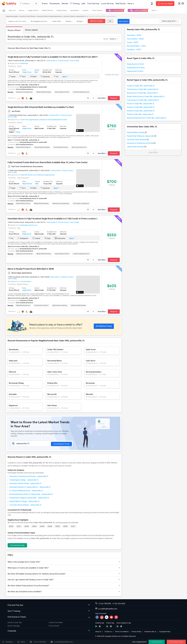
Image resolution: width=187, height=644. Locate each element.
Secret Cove (32, 175)
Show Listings (97, 21)
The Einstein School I (41, 305)
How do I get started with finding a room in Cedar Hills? (64, 580)
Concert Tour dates (56, 623)
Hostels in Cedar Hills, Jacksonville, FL (141, 111)
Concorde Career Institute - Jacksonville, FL (26, 505)
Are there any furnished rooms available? (64, 592)
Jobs (84, 4)
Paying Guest (62, 10)
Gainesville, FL (55, 277)
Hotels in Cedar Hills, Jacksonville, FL (140, 114)
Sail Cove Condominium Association (25, 166)
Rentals (65, 4)
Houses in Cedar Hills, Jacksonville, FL (141, 107)
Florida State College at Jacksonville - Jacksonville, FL (29, 498)
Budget (80, 21)
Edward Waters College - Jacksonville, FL (25, 502)
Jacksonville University (137, 147)
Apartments (74, 10)
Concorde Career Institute (138, 140)
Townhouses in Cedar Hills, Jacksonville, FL (143, 89)
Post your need (157, 642)
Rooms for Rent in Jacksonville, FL (75, 16)
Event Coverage (14, 626)
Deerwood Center (46, 120)
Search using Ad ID (169, 21)
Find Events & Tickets (49, 617)
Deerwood (41, 175)
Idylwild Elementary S (23, 305)
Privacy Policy (136, 632)
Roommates (55, 4)
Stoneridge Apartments (20, 273)
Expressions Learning (60, 305)
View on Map (74, 60)
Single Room (27, 72)
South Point (25, 120)
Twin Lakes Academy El (81, 204)
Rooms (22, 10)
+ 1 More (17, 132)
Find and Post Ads (49, 605)
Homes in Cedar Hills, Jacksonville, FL (141, 104)
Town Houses (97, 10)
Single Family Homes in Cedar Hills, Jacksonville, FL (146, 96)
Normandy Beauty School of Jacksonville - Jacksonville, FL (31, 494)
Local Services (108, 4)
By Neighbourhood (39, 21)
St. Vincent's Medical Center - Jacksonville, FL (26, 491)
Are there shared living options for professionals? (64, 586)
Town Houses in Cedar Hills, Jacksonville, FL (143, 100)
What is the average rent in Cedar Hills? (64, 562)
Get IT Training (49, 611)
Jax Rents (14, 111)
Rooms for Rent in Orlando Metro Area (49, 16)
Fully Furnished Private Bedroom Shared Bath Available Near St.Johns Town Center (48, 162)
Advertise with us (150, 632)
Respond (114, 98)
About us (98, 632)
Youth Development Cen (81, 92)
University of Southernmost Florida (141, 143)
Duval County (64, 60)
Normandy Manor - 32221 (136, 46)
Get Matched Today (104, 326)
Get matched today (17, 546)
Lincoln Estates (26, 281)
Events (45, 4)
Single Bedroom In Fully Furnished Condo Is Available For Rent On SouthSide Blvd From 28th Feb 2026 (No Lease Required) (54, 57)
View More (102, 98)
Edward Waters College (137, 132)
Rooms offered (14, 30)
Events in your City (15, 623)
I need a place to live (115, 10)
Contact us (108, 632)
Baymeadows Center (60, 120)
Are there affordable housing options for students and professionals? (64, 574)
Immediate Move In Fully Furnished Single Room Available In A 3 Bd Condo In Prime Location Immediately (54, 219)
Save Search (124, 21)
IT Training (75, 4)
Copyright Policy (165, 632)
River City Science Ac (79, 147)
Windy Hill (24, 175)
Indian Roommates (12, 16)
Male (36, 72)
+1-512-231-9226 (119, 604)
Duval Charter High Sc (23, 147)
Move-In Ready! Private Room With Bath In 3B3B (31, 269)
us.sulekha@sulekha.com (108, 609)
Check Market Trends (61, 444)
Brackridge (24, 63)
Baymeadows (34, 120)
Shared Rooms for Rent (136, 68)
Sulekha (9, 4)
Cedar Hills (56, 21)
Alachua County (67, 277)
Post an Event (54, 626)
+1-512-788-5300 (105, 604)
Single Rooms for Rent (135, 64)
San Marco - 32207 (134, 50)
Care (93, 4)
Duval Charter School (62, 92)
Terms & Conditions (122, 632)
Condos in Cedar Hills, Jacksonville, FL (141, 86)
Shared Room (27, 184)
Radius (69, 21)
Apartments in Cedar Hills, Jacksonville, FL (143, 93)
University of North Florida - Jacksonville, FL (26, 484)
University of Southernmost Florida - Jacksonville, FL (29, 477)
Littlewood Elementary (78, 305)
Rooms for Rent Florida (28, 16)
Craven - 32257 (133, 42)
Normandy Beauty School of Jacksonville (33, 87)
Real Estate (121, 4)
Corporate (49, 631)
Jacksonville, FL (52, 60)
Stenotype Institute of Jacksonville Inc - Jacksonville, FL (30, 487)
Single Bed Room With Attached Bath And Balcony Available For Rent (41, 107)
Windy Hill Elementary (44, 92)
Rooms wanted (31, 30)
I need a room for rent (17, 21)
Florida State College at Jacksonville (142, 136)
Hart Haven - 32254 (134, 35)
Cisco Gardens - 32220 (135, 39)
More (131, 4)
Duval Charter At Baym (42, 147)
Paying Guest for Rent (135, 71)
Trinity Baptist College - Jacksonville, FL (24, 480)
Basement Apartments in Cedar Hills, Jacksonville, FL (147, 118)
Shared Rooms (47, 10)
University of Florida (26, 300)
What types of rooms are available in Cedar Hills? (64, 568)
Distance (114, 39)
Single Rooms (33, 10)
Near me (12, 10)
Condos (85, 10)
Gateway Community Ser (24, 92)
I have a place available (138, 10)
